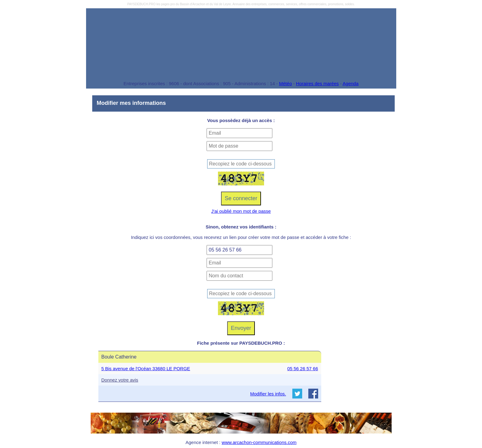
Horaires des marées (317, 83)
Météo (286, 83)
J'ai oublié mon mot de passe (241, 211)
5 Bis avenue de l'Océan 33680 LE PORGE (146, 369)
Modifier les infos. (268, 394)
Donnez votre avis (120, 380)
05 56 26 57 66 (302, 369)
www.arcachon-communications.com (259, 442)
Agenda (351, 83)
